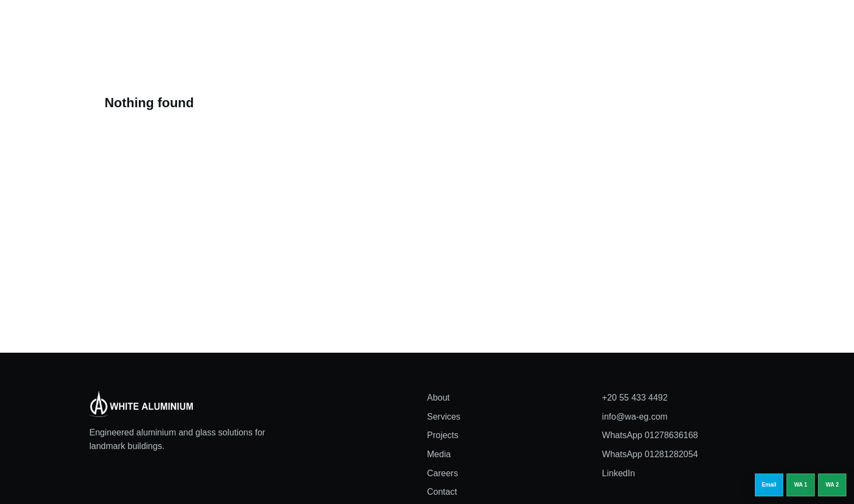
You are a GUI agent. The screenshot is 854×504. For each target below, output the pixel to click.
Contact (442, 492)
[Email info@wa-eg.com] (769, 485)
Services (393, 24)
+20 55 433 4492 (635, 398)
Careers (529, 24)
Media (485, 24)
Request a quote (728, 24)
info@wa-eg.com (635, 417)
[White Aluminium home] (155, 24)
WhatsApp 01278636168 (650, 435)
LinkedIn (618, 473)
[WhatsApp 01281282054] (832, 485)
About (349, 24)
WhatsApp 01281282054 (650, 454)
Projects (441, 24)
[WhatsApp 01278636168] (801, 485)
